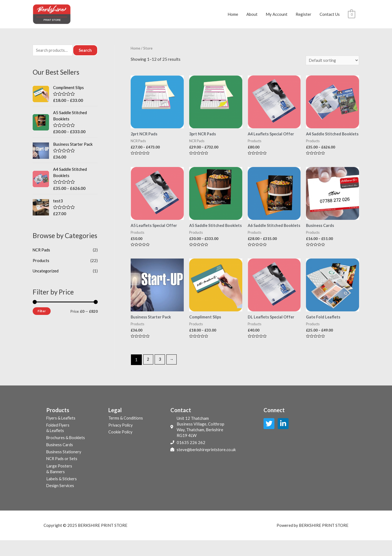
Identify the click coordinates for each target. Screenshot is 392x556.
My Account (277, 16)
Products (41, 264)
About (252, 16)
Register (304, 16)
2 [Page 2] (148, 375)
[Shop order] (332, 63)
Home (233, 16)
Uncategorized (46, 274)
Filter (42, 314)
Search (85, 53)
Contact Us (330, 16)
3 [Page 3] (160, 375)
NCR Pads (42, 253)
